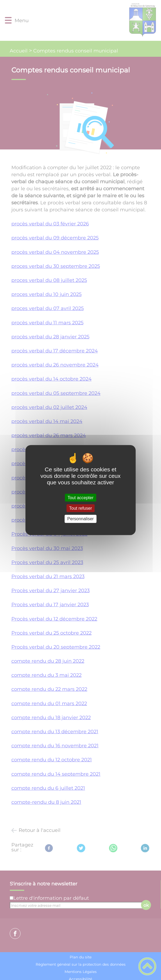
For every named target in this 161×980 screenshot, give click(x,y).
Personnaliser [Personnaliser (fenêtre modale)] (81, 519)
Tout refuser (81, 508)
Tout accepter (81, 498)
